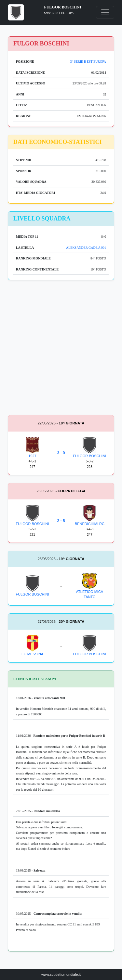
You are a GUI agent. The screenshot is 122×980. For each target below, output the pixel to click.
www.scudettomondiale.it (61, 974)
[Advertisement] (61, 349)
